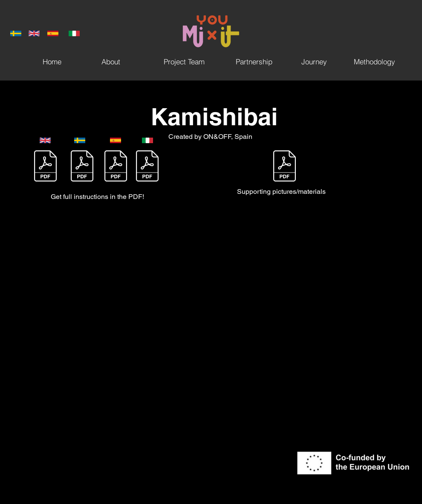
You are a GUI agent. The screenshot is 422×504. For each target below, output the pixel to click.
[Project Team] (184, 61)
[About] (111, 61)
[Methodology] (374, 61)
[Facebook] (393, 231)
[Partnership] (254, 61)
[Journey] (314, 61)
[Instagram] (393, 267)
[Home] (52, 61)
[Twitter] (393, 249)
